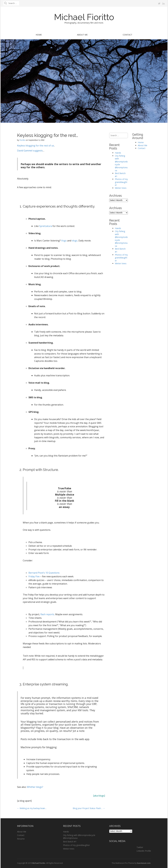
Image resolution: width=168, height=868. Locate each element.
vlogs (75, 241)
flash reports (47, 614)
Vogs (64, 241)
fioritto (22, 140)
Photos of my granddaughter (121, 182)
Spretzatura (46, 226)
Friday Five (34, 576)
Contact (127, 35)
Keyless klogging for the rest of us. (36, 146)
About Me (82, 35)
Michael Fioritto (84, 17)
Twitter (140, 847)
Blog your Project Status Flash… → (89, 808)
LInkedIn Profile (144, 851)
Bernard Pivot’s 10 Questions (44, 573)
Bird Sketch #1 (70, 842)
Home (39, 35)
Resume (21, 839)
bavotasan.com (144, 863)
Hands (118, 153)
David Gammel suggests (30, 151)
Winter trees (121, 188)
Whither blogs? (35, 787)
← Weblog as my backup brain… (32, 808)
